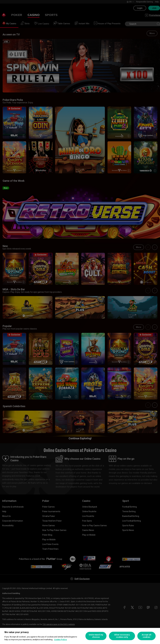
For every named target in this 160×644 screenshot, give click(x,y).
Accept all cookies (146, 636)
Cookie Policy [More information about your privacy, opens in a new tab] (60, 640)
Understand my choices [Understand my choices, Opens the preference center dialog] (96, 636)
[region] (80, 636)
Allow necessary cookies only (122, 636)
